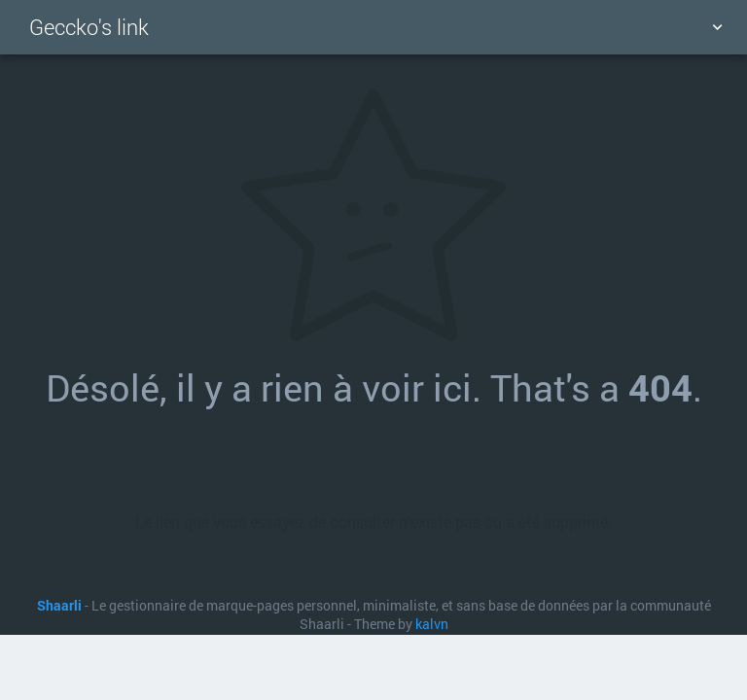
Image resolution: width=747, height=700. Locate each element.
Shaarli (59, 606)
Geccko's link (89, 27)
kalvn (432, 624)
